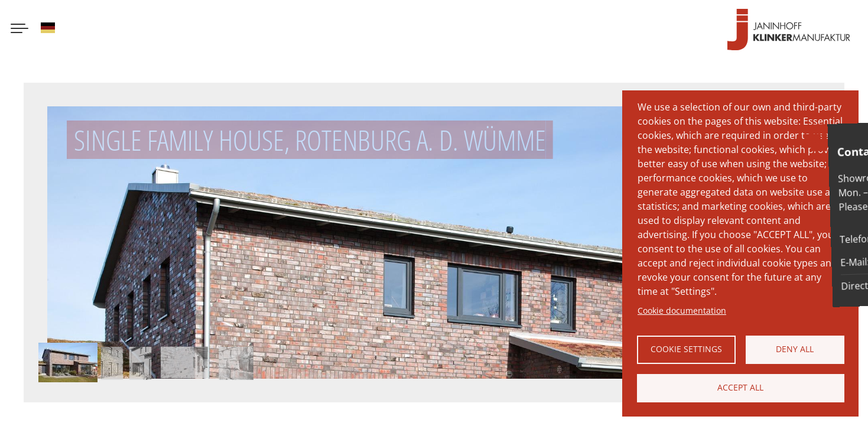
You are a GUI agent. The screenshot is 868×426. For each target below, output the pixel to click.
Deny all (795, 349)
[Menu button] (19, 30)
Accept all (740, 387)
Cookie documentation (682, 310)
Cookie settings (686, 349)
